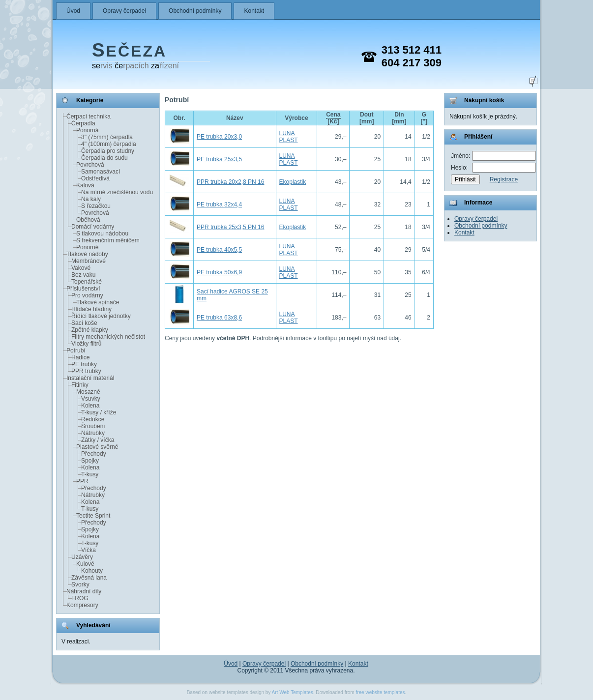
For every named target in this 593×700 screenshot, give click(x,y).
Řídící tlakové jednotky (101, 316)
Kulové (85, 564)
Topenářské (87, 282)
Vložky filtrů (86, 344)
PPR (82, 481)
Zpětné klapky (90, 330)
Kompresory (82, 605)
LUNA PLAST (289, 137)
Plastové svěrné (97, 447)
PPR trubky (86, 371)
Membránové (89, 261)
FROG (80, 598)
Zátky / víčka (98, 440)
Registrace (504, 179)
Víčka (89, 550)
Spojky (90, 461)
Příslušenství (83, 289)
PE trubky (84, 364)
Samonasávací (101, 172)
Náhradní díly (84, 591)
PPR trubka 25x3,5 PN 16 (230, 227)
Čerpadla (83, 123)
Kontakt (254, 11)
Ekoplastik (293, 182)
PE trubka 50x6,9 (219, 272)
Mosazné (88, 392)
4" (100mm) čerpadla (109, 144)
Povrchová (90, 165)
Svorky (80, 584)
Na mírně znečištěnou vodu (117, 192)
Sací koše (84, 323)
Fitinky (80, 385)
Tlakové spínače (98, 302)
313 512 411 (412, 50)
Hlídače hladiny (91, 309)
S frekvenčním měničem (108, 240)
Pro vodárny (87, 295)
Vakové (81, 268)
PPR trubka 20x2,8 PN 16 (230, 182)
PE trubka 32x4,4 (219, 204)
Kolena (90, 406)
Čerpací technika (89, 117)
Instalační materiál (90, 378)
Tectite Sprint (93, 516)
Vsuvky (91, 399)
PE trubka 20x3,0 (219, 137)
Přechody (94, 454)
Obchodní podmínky (195, 11)
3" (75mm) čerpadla (107, 137)
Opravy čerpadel (124, 11)
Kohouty (92, 571)
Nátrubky (93, 433)
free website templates (380, 692)
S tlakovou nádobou (102, 233)
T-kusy (90, 474)
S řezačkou (96, 206)
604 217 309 (412, 63)
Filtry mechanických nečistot (108, 337)
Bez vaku (83, 275)
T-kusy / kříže (99, 412)
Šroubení (93, 426)
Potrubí (76, 350)
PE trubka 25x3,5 (219, 159)
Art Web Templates (293, 692)
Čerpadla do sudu (104, 158)
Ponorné (87, 247)
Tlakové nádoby (87, 254)
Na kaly (91, 199)
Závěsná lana (89, 578)
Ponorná (87, 130)
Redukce (93, 419)
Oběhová (88, 220)
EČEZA (129, 51)
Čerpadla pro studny (108, 151)
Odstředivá (95, 178)
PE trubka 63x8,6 (219, 318)
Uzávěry (82, 557)
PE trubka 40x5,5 (219, 250)
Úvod (73, 11)
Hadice (80, 357)
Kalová (85, 185)
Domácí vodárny (93, 227)
